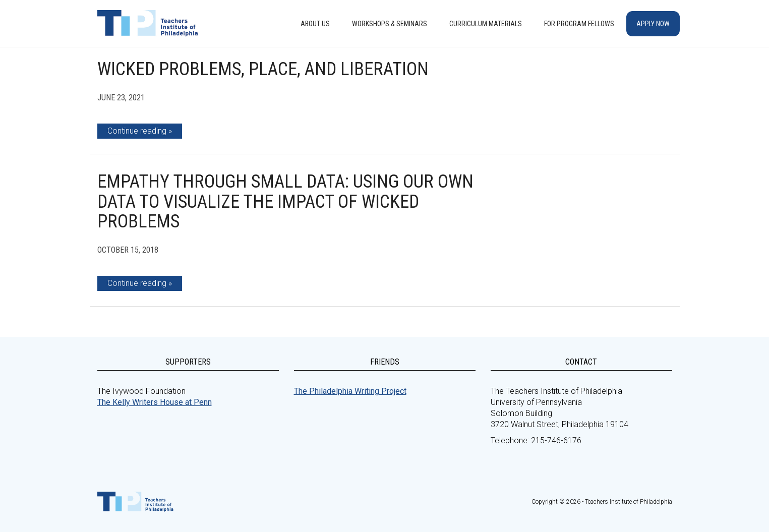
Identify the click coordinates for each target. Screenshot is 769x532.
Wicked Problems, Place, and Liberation (263, 69)
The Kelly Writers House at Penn (155, 402)
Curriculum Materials (486, 24)
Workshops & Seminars (390, 24)
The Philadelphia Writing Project (350, 391)
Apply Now (653, 24)
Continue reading (137, 131)
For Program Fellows (579, 24)
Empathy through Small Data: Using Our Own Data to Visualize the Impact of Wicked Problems (285, 201)
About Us (315, 24)
